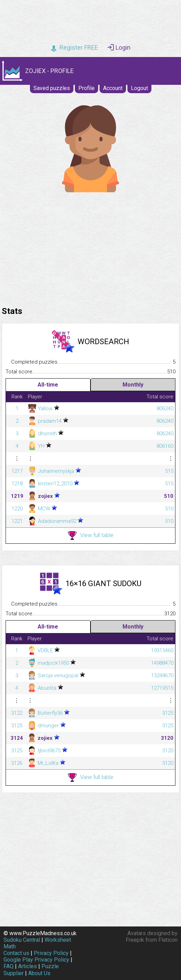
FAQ (9, 966)
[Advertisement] (90, 248)
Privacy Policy (51, 953)
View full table (91, 536)
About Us (39, 973)
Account (113, 88)
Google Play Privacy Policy (36, 960)
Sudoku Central (22, 940)
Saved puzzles (52, 88)
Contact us (16, 953)
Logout (139, 88)
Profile (86, 88)
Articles (27, 966)
